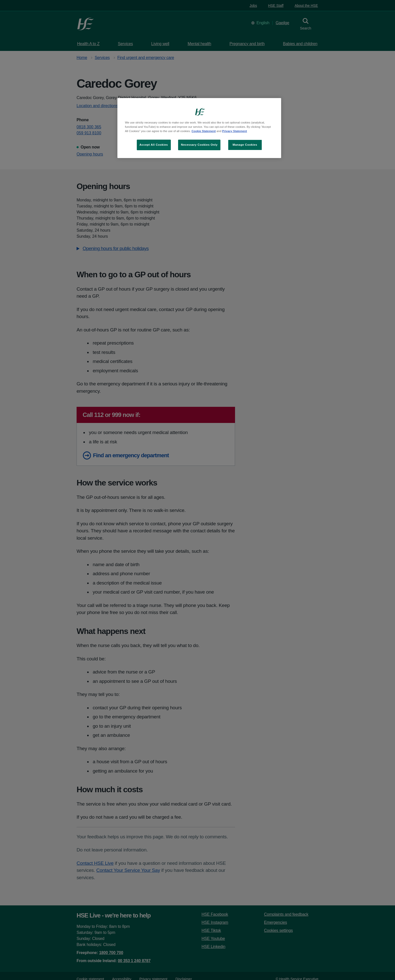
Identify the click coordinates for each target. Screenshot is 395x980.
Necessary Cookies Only (199, 145)
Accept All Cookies (154, 145)
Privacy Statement (235, 131)
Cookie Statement (204, 131)
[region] (199, 128)
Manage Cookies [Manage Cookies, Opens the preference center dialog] (245, 145)
